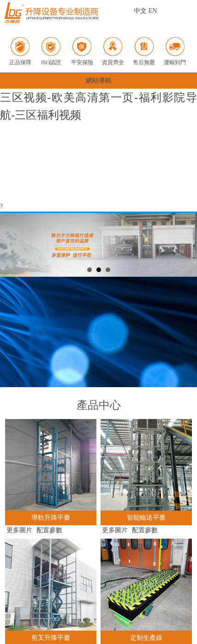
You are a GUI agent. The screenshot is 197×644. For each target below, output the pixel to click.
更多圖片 (19, 530)
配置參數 (49, 530)
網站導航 (99, 81)
